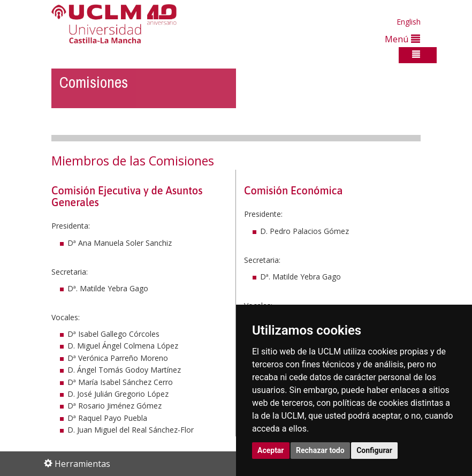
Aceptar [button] (271, 450)
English (409, 22)
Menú (402, 39)
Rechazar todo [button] (320, 450)
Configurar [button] (374, 450)
